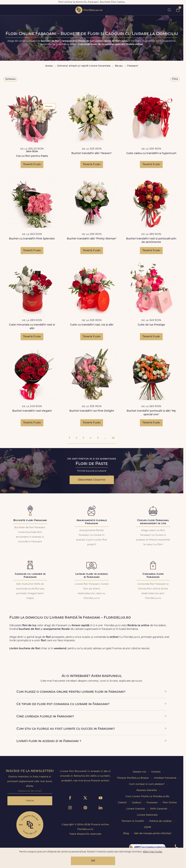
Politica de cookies (161, 821)
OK (93, 861)
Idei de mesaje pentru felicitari (153, 833)
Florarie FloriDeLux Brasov (133, 778)
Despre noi (140, 772)
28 (113, 438)
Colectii (123, 803)
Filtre (175, 79)
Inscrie (30, 801)
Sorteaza (10, 79)
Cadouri (137, 803)
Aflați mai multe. (153, 852)
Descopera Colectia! (92, 480)
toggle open (5, 10)
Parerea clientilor (147, 790)
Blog (126, 833)
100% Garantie (159, 809)
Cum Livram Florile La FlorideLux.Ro (147, 796)
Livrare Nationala (147, 815)
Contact (156, 772)
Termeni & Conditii (133, 821)
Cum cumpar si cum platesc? (147, 784)
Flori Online (170, 803)
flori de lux (89, 10)
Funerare (152, 803)
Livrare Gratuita (136, 809)
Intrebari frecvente (166, 778)
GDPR (147, 827)
